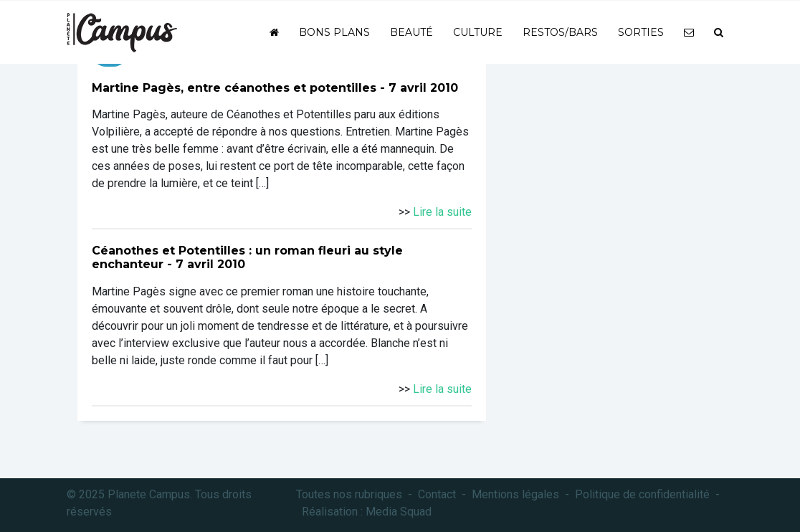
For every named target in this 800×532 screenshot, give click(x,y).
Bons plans (334, 32)
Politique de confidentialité (642, 494)
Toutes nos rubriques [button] (349, 494)
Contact (437, 494)
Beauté (411, 32)
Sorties (641, 32)
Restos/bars (560, 32)
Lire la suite (442, 212)
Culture (478, 32)
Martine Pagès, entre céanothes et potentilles (234, 88)
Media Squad (399, 512)
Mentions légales (515, 494)
